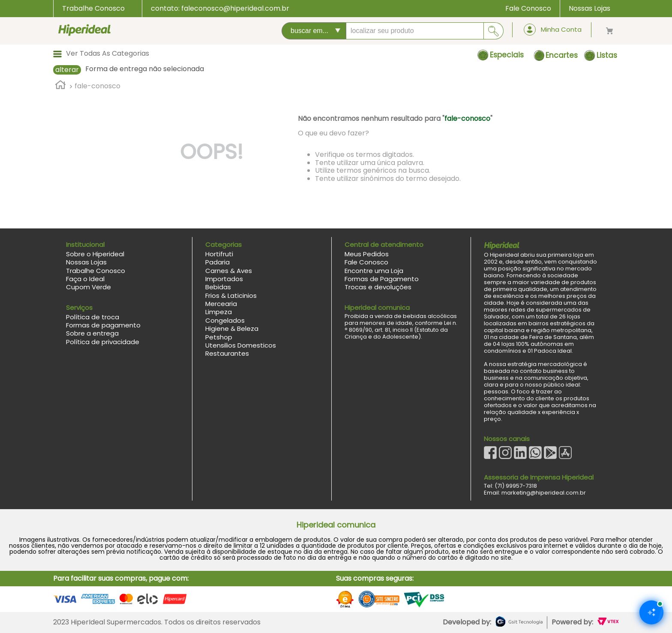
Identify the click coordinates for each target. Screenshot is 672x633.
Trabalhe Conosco (93, 8)
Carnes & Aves (229, 271)
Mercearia (221, 304)
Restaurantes (227, 353)
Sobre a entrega (92, 333)
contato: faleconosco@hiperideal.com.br (220, 8)
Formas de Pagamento (382, 279)
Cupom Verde (88, 287)
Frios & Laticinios (231, 295)
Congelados (225, 320)
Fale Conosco (528, 8)
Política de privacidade (103, 342)
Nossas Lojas (589, 8)
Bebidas (218, 287)
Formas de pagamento (103, 325)
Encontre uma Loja (374, 271)
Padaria (217, 262)
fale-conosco (97, 86)
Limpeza (219, 312)
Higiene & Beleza (232, 328)
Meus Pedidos (367, 254)
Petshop (219, 337)
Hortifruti (219, 254)
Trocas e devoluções (378, 287)
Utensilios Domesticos (241, 345)
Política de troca (93, 317)
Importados (224, 279)
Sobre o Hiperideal (95, 254)
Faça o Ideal (85, 279)
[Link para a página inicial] (60, 86)
